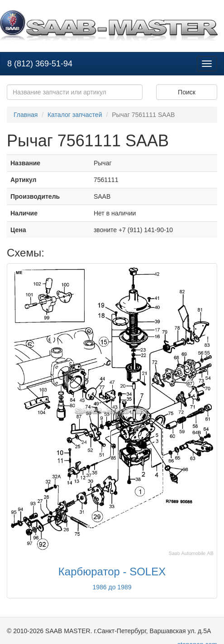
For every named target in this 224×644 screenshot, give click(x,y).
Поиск (187, 92)
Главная (26, 115)
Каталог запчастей (75, 115)
